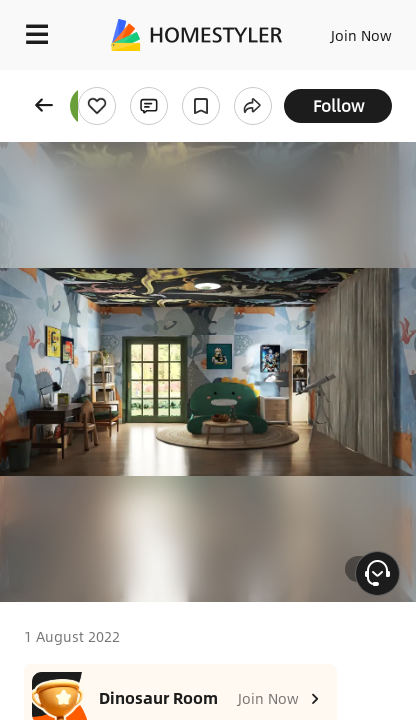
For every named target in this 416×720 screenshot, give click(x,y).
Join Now (361, 35)
